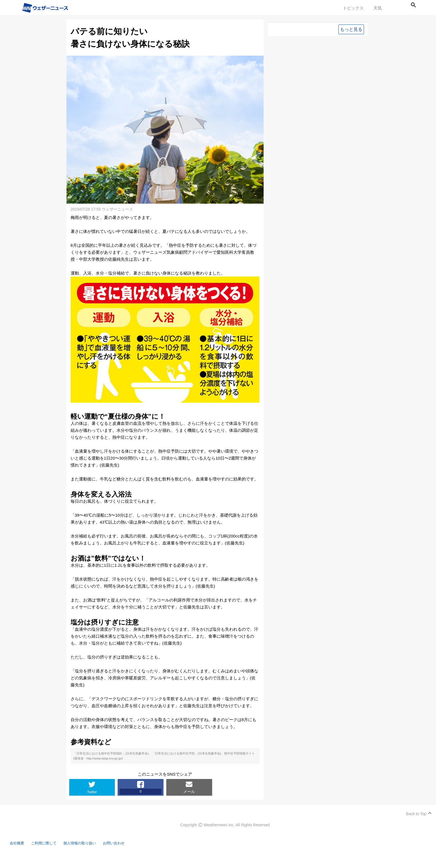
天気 (378, 8)
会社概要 (21, 853)
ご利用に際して (51, 853)
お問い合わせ (129, 853)
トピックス (353, 8)
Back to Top (413, 824)
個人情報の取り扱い (91, 853)
